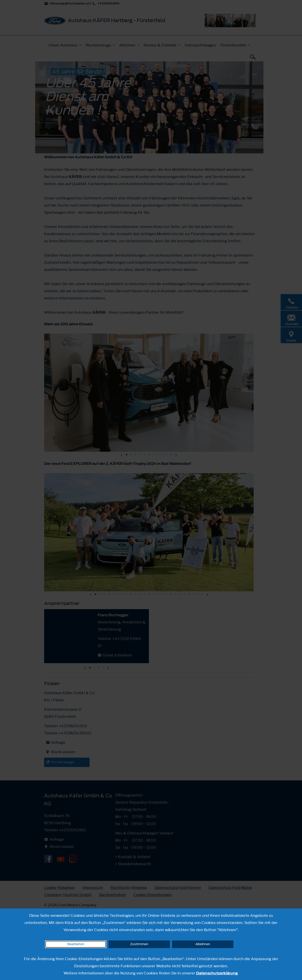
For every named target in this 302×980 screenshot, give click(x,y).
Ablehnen (203, 944)
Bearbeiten (76, 944)
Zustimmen (139, 944)
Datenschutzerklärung (217, 973)
